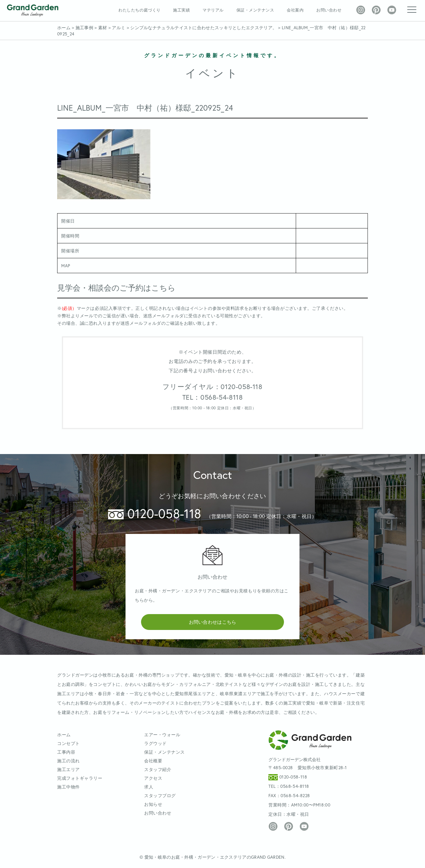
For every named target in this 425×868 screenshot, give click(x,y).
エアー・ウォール (162, 735)
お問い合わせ (329, 10)
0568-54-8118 (295, 786)
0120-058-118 (155, 513)
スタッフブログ (160, 795)
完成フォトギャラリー (80, 778)
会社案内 (295, 10)
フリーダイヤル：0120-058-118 (212, 387)
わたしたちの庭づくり (139, 10)
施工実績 (181, 10)
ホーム (64, 735)
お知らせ (153, 804)
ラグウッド (155, 743)
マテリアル (213, 10)
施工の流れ (69, 761)
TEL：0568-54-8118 (213, 397)
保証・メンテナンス (255, 10)
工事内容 (66, 752)
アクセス (153, 778)
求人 (149, 787)
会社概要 (153, 761)
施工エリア (69, 769)
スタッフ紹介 (158, 769)
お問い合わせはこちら (213, 622)
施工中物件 (69, 787)
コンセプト (69, 743)
